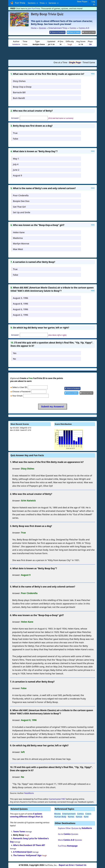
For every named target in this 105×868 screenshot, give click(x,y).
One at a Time (60, 62)
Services (53, 3)
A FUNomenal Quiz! (23, 852)
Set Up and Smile (22, 212)
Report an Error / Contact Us (73, 865)
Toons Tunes (19, 831)
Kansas (79, 816)
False (16, 138)
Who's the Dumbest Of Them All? (29, 845)
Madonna (18, 238)
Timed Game (89, 62)
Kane (86, 816)
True (15, 133)
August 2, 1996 (20, 315)
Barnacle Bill (19, 92)
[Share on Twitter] (75, 32)
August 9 (17, 175)
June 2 (16, 170)
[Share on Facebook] (59, 32)
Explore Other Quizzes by (75, 828)
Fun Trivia (18, 3)
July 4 (16, 164)
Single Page (75, 62)
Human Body (60, 816)
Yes (15, 353)
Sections (32, 3)
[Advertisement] (53, 53)
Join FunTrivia (34, 8)
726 (90, 44)
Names (71, 816)
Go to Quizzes (68, 834)
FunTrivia (68, 846)
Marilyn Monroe (21, 243)
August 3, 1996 (20, 298)
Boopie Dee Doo (21, 201)
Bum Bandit (19, 98)
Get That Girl (19, 206)
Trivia (42, 3)
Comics (81, 813)
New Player (82, 1)
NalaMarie (16, 44)
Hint (93, 73)
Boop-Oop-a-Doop (22, 86)
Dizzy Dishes (19, 81)
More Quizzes (70, 840)
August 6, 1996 (20, 309)
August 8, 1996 (20, 303)
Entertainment (69, 813)
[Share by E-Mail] (89, 32)
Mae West (18, 249)
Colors (88, 813)
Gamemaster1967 (57, 799)
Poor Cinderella (21, 195)
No (14, 358)
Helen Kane (19, 232)
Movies (58, 813)
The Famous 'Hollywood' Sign (27, 855)
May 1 (16, 158)
